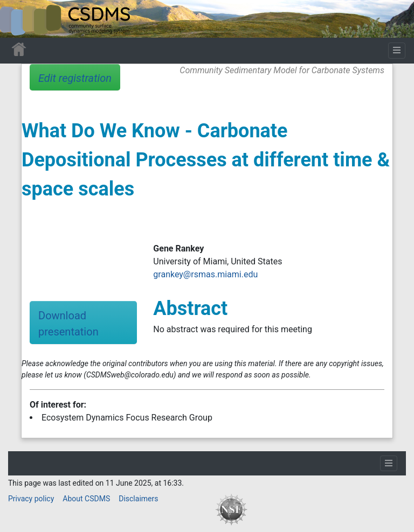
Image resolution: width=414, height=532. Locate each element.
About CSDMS (86, 499)
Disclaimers (138, 499)
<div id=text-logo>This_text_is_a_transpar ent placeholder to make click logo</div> (17, 19)
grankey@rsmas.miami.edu (205, 274)
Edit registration (75, 78)
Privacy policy (31, 499)
